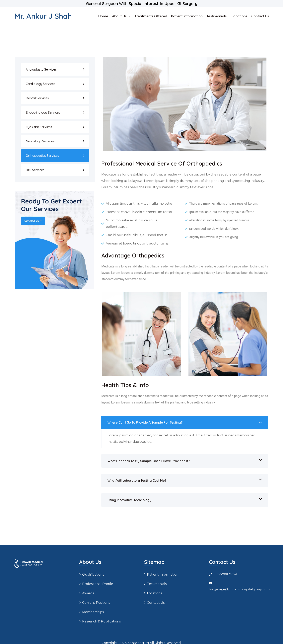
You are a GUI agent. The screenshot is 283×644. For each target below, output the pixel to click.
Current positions (96, 603)
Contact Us (260, 16)
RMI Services (35, 170)
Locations (239, 16)
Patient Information (187, 16)
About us (119, 16)
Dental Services (37, 98)
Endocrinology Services (43, 112)
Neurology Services (40, 141)
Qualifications (93, 574)
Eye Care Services (39, 127)
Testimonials (217, 16)
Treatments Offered (151, 16)
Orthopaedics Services (42, 156)
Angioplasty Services (41, 69)
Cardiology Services (40, 84)
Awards (88, 593)
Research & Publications (101, 621)
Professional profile (98, 584)
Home (103, 16)
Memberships (93, 612)
